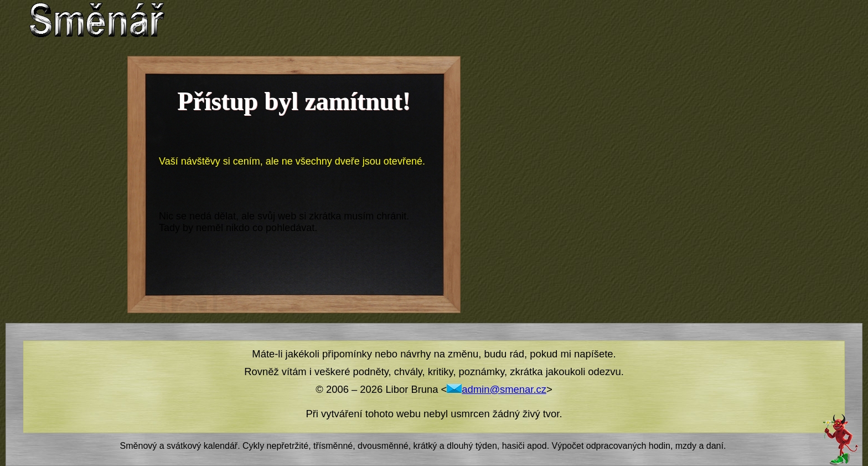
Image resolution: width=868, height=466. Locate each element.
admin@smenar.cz (497, 389)
